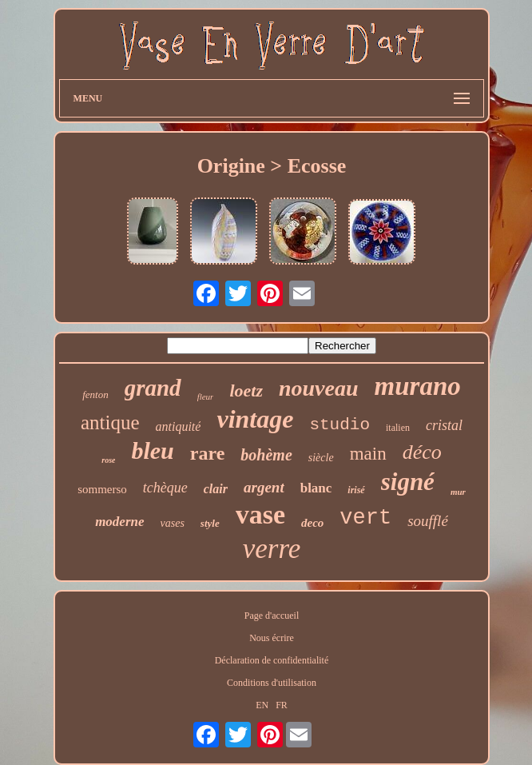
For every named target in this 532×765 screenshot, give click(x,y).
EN (262, 705)
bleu (152, 450)
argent (264, 487)
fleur (206, 396)
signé (408, 482)
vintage (255, 419)
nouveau (319, 388)
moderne (119, 522)
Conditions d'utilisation (272, 683)
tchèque (165, 488)
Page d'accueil (272, 616)
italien (398, 428)
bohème (266, 455)
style (210, 523)
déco (422, 452)
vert (365, 518)
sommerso (102, 489)
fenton (95, 394)
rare (208, 453)
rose (108, 460)
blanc (316, 488)
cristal (444, 425)
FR (282, 705)
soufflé (428, 521)
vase (260, 514)
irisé (356, 490)
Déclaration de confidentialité (272, 660)
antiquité (179, 426)
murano (418, 386)
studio (339, 425)
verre (272, 549)
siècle (321, 458)
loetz (246, 390)
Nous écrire (272, 638)
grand (153, 388)
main (368, 454)
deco (312, 523)
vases (173, 523)
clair (216, 489)
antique (110, 422)
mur (458, 492)
